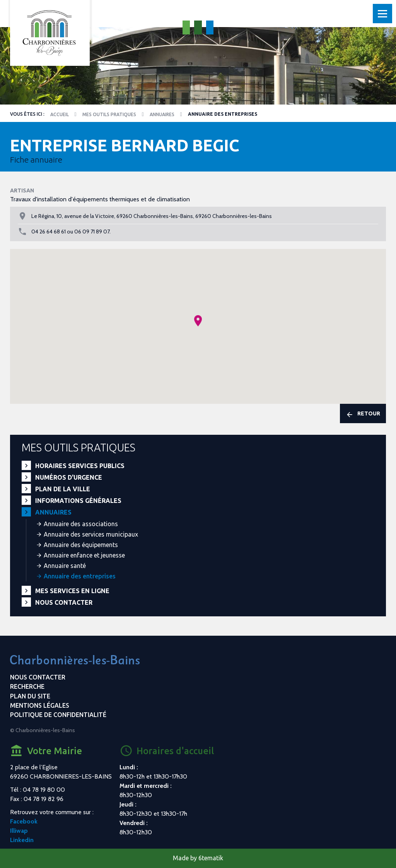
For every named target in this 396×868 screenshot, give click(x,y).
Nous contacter (64, 602)
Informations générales (78, 501)
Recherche (27, 686)
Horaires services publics (80, 466)
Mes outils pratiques (109, 114)
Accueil (60, 114)
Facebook (24, 821)
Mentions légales (40, 705)
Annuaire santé (65, 566)
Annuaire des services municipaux (91, 534)
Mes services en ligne (72, 591)
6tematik (211, 858)
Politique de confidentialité (58, 715)
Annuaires (162, 114)
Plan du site (30, 696)
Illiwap (19, 831)
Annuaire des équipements (81, 545)
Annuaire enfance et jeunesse (84, 555)
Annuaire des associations (81, 524)
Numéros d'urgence (69, 477)
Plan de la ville (63, 489)
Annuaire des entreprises (80, 576)
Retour (363, 414)
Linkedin (22, 840)
